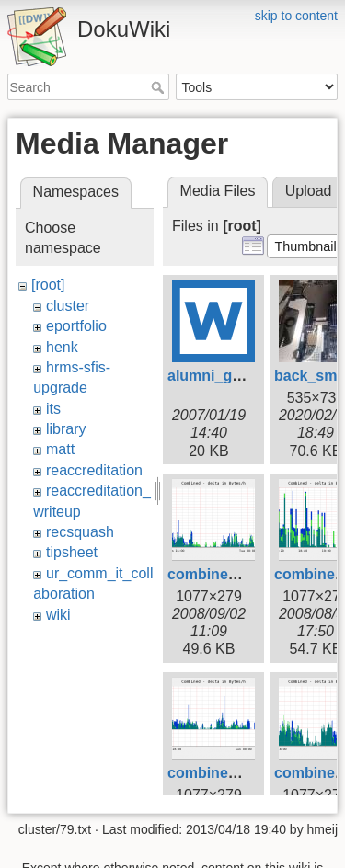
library (66, 429)
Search (160, 87)
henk (62, 347)
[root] (48, 285)
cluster (68, 306)
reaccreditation (94, 470)
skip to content (296, 16)
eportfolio (76, 326)
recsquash (80, 532)
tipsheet (72, 552)
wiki (58, 615)
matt (60, 449)
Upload (309, 191)
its (53, 409)
